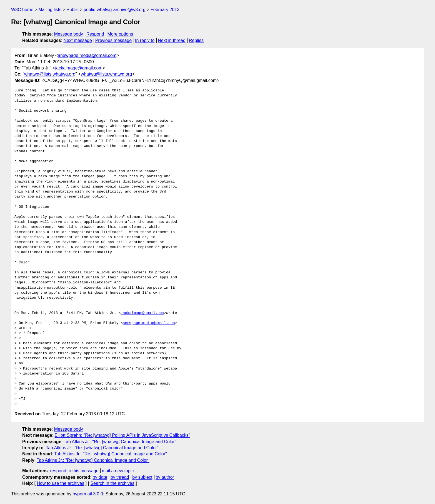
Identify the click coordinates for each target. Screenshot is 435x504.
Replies (196, 40)
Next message (78, 40)
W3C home (22, 10)
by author (165, 477)
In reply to (145, 40)
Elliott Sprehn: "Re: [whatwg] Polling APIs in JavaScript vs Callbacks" (122, 435)
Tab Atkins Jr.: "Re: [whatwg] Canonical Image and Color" (120, 442)
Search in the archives (112, 483)
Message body (69, 34)
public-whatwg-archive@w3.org (115, 10)
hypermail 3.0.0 (88, 494)
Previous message (114, 40)
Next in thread (172, 40)
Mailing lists (50, 10)
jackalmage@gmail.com (79, 68)
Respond (95, 34)
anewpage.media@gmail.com (87, 55)
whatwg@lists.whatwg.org (50, 74)
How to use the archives (60, 483)
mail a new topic (118, 471)
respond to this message (74, 471)
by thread (120, 477)
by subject (142, 477)
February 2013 (165, 10)
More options (120, 34)
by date (100, 477)
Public (72, 10)
